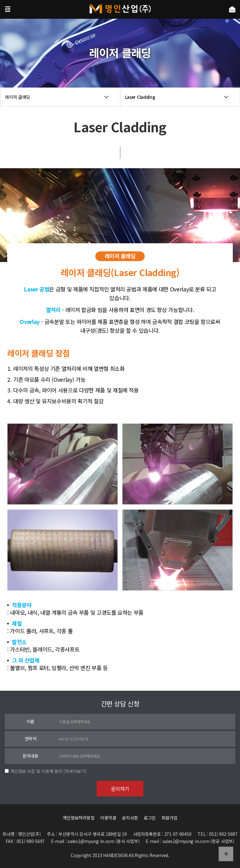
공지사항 (130, 818)
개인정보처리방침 (78, 818)
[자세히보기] (75, 771)
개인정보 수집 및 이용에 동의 (36, 771)
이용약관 (108, 818)
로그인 (150, 818)
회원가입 (170, 818)
